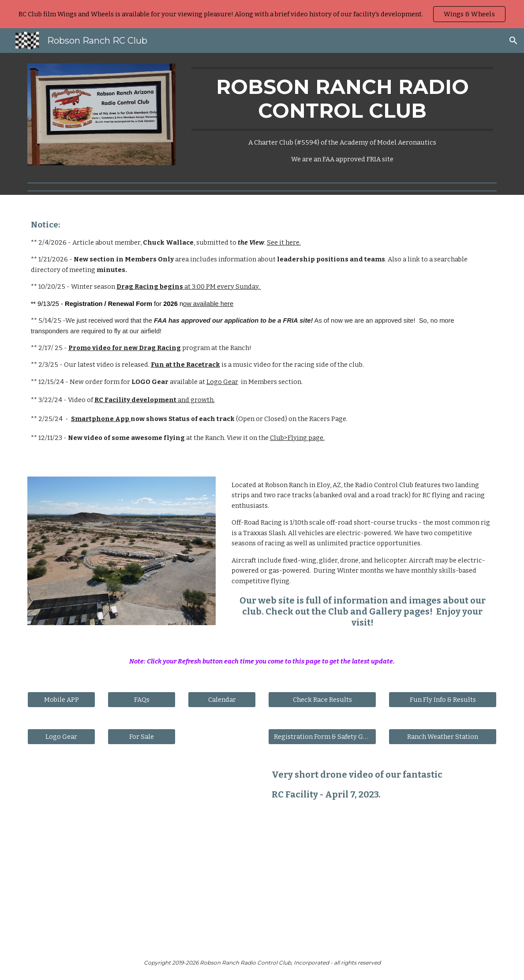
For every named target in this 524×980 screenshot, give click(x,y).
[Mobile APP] (62, 699)
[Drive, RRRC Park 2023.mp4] (142, 850)
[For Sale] (142, 736)
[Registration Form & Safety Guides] (322, 736)
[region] (262, 14)
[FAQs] (142, 699)
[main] (342, 116)
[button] (513, 41)
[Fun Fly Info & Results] (443, 699)
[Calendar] (222, 699)
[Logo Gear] (62, 736)
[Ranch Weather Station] (443, 736)
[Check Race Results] (322, 699)
